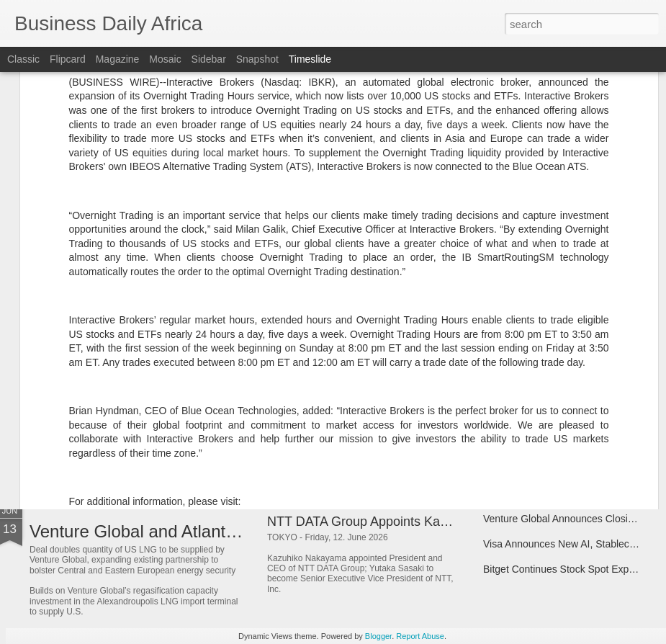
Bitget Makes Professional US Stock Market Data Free (238, 433)
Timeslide (310, 59)
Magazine (118, 59)
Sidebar (209, 59)
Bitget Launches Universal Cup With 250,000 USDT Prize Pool (447, 423)
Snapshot (257, 59)
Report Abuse (420, 636)
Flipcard (68, 59)
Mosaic (165, 59)
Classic (23, 59)
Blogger (378, 636)
